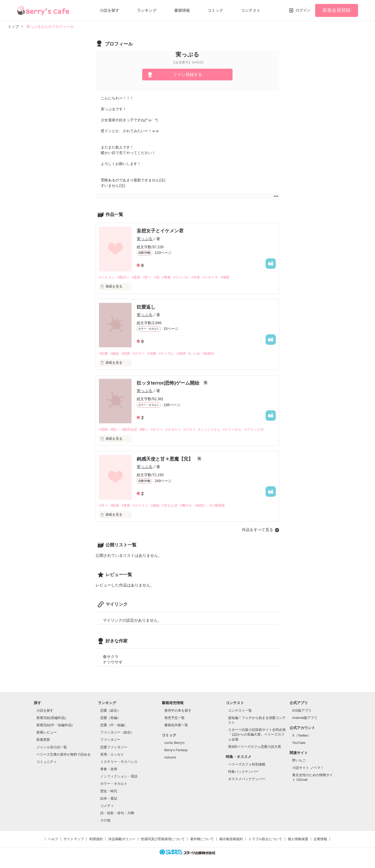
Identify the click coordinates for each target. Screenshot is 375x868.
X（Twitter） (302, 735)
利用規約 (96, 839)
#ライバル (181, 277)
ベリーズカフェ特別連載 (247, 764)
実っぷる (145, 239)
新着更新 (43, 740)
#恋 (157, 277)
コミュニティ (47, 762)
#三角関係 (217, 505)
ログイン (303, 10)
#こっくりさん (209, 429)
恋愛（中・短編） (114, 725)
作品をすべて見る (258, 530)
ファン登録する (187, 75)
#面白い (123, 277)
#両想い (201, 505)
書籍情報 (182, 10)
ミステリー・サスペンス (119, 762)
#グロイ (190, 429)
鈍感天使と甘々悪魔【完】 (165, 459)
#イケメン (107, 277)
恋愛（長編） (110, 718)
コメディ (107, 806)
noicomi (170, 757)
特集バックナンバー (243, 772)
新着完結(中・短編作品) (55, 725)
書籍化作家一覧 (176, 725)
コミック (215, 10)
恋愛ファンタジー (114, 747)
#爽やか (186, 505)
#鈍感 (115, 505)
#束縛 (181, 353)
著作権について (202, 839)
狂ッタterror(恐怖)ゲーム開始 (169, 383)
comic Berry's (174, 743)
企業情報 (320, 839)
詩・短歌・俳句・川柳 (117, 813)
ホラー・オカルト (114, 784)
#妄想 (136, 277)
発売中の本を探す (178, 710)
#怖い (144, 429)
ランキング (147, 10)
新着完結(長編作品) (51, 718)
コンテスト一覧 (240, 710)
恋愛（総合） (110, 710)
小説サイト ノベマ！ (308, 768)
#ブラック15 (254, 429)
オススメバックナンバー (247, 779)
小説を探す (110, 10)
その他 (105, 820)
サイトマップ (74, 839)
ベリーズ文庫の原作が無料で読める (64, 754)
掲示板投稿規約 (231, 839)
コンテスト (251, 10)
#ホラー (139, 353)
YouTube (299, 743)
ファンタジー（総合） (117, 732)
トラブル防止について (265, 839)
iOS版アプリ (302, 710)
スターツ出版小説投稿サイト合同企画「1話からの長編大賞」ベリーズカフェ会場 (257, 734)
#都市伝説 (129, 429)
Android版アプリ (305, 718)
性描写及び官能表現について (163, 839)
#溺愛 (152, 353)
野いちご (299, 760)
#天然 (196, 277)
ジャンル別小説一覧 (52, 747)
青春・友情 (109, 769)
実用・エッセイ (112, 754)
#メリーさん (232, 429)
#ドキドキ (210, 277)
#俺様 (225, 277)
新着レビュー (47, 732)
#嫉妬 (115, 353)
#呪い (115, 429)
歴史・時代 (109, 791)
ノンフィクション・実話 (119, 776)
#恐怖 (126, 353)
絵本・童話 (109, 798)
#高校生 (209, 353)
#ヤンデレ (167, 353)
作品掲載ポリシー (122, 839)
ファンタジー (110, 740)
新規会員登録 (336, 10)
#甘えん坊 (170, 505)
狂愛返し (146, 307)
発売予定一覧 (174, 718)
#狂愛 (103, 353)
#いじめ (194, 353)
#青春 (167, 277)
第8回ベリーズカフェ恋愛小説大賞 (254, 747)
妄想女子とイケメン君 (160, 231)
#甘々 (147, 277)
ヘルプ (53, 839)
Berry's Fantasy (176, 750)
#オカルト (173, 429)
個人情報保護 (298, 839)
